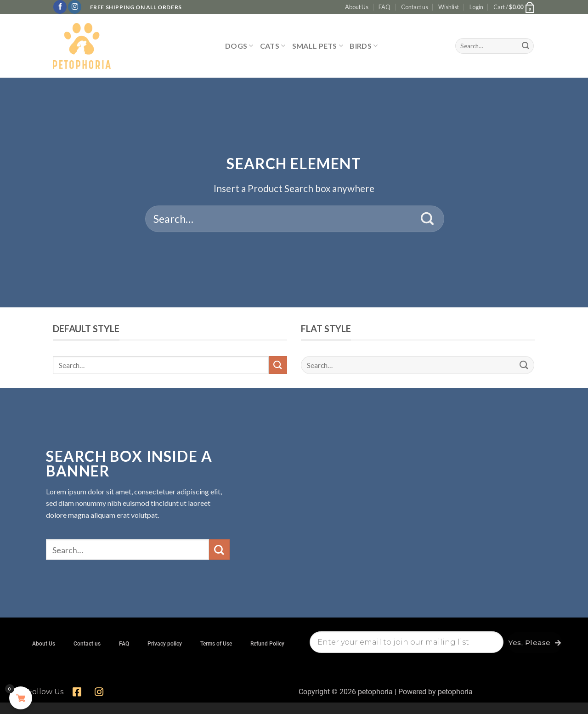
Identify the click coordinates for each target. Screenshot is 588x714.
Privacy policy (165, 644)
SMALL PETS (318, 46)
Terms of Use (216, 644)
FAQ (384, 7)
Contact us (415, 7)
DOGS (239, 46)
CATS (273, 46)
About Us (357, 7)
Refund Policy (267, 644)
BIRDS (364, 46)
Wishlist (449, 7)
